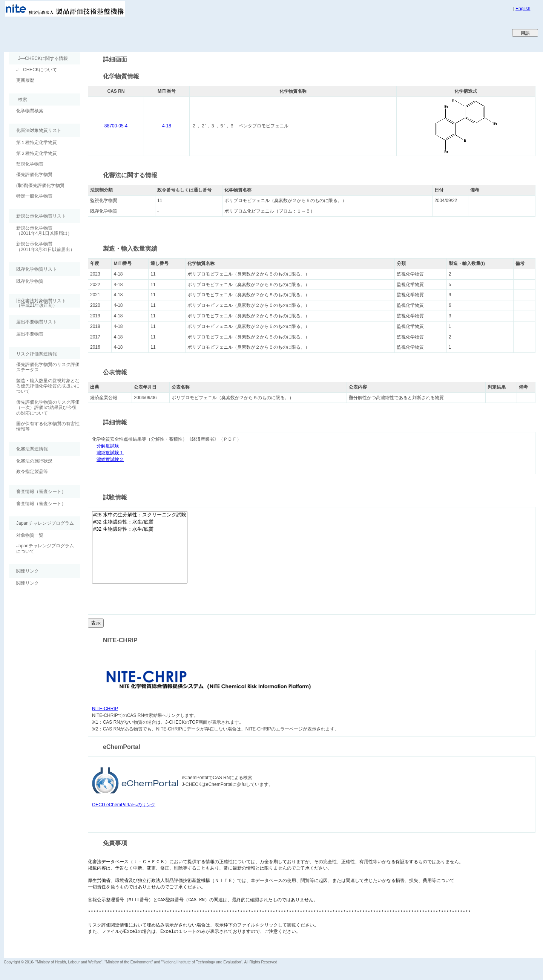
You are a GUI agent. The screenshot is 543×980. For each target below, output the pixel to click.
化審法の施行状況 (34, 461)
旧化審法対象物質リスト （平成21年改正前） (37, 303)
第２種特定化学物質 (37, 153)
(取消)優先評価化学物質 (40, 185)
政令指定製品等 (32, 472)
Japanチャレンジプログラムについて (45, 548)
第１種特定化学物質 (37, 142)
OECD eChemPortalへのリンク (124, 805)
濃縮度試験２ (110, 460)
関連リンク (28, 583)
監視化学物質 (30, 164)
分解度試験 (108, 446)
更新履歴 (25, 80)
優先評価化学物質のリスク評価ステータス (48, 367)
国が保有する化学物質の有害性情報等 (48, 426)
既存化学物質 (30, 281)
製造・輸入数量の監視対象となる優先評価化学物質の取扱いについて (48, 386)
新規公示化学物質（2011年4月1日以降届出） (44, 231)
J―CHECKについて (37, 70)
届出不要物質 (30, 334)
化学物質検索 (30, 111)
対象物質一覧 (30, 535)
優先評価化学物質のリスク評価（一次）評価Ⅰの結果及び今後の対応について (48, 408)
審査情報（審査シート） (41, 504)
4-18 (167, 126)
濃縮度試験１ (110, 453)
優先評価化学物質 (34, 175)
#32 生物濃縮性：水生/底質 (140, 522)
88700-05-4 (116, 126)
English (523, 9)
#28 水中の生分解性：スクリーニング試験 (140, 515)
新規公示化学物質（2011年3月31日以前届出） (45, 247)
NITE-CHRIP (105, 709)
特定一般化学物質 (34, 196)
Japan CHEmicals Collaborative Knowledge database (95, 32)
